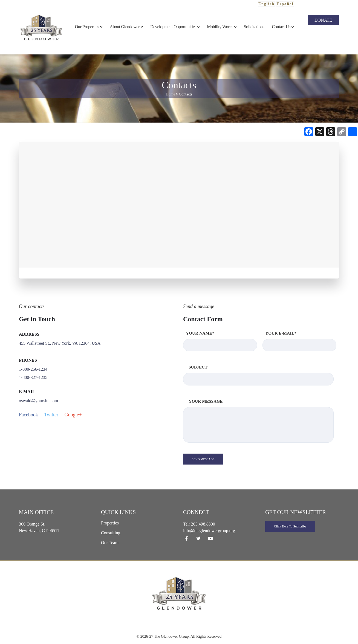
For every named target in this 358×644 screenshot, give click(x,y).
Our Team (110, 543)
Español (285, 4)
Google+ (73, 415)
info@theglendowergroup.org (209, 531)
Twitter (51, 415)
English (266, 4)
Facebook (28, 415)
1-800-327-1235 (33, 377)
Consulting (111, 533)
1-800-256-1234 (33, 369)
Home (170, 94)
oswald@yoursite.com (38, 401)
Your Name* (220, 341)
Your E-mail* (299, 341)
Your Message (258, 421)
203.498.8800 (203, 524)
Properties (110, 523)
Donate (323, 20)
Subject (258, 375)
